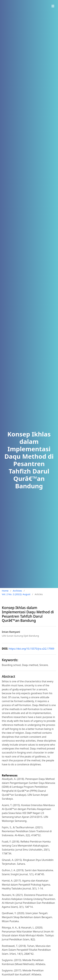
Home (5, 591)
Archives (17, 591)
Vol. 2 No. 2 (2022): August (16, 594)
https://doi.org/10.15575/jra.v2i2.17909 (32, 649)
